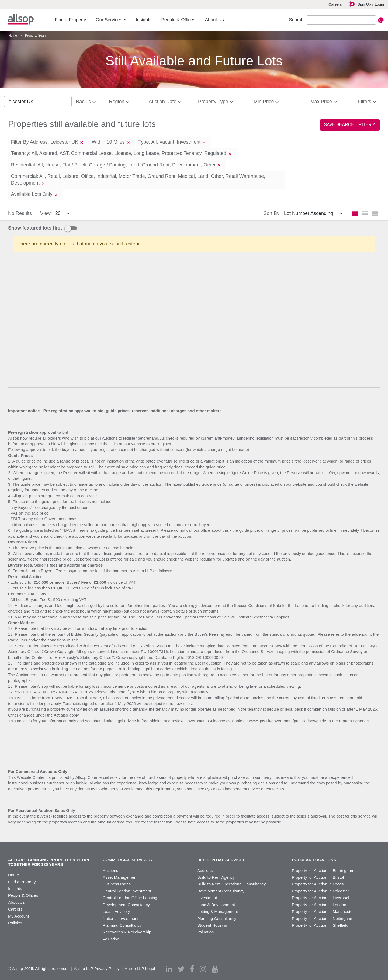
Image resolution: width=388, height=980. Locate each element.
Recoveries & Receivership (127, 932)
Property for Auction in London (319, 905)
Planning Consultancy (122, 925)
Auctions (110, 870)
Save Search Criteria (350, 125)
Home (13, 36)
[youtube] (215, 969)
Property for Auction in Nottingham (323, 918)
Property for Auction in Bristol (318, 877)
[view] (61, 214)
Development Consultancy (126, 905)
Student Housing (212, 925)
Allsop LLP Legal (140, 969)
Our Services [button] (109, 20)
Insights (15, 889)
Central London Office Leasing (130, 898)
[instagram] (203, 969)
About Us (16, 902)
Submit (381, 20)
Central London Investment (127, 891)
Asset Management (120, 877)
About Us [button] (214, 20)
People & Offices (23, 895)
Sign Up (360, 4)
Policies (15, 923)
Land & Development (216, 905)
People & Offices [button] (178, 20)
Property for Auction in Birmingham (323, 870)
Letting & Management (218, 911)
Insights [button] (144, 20)
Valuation (111, 939)
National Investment (121, 918)
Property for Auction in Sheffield (320, 925)
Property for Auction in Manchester (323, 911)
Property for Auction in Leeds (318, 884)
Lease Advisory (116, 911)
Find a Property (22, 882)
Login (379, 4)
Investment (207, 898)
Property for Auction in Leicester (321, 891)
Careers (335, 4)
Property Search (37, 36)
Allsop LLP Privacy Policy (97, 969)
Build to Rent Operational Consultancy (231, 884)
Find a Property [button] (70, 20)
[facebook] (192, 969)
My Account (19, 916)
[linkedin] (169, 969)
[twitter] (181, 969)
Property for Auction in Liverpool (321, 898)
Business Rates (117, 884)
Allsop (21, 19)
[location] (38, 102)
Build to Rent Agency (216, 877)
